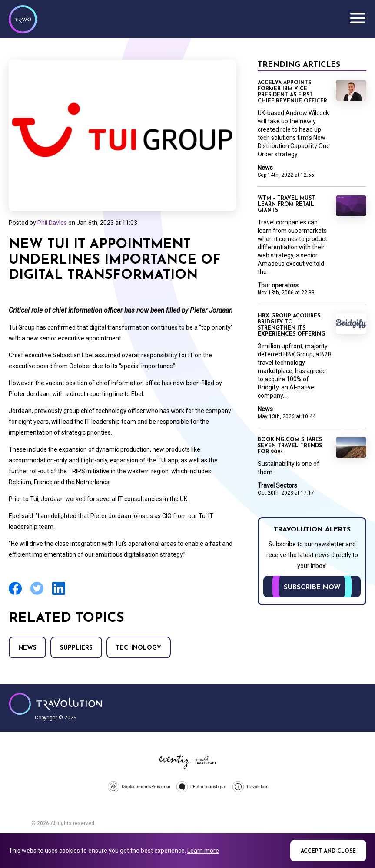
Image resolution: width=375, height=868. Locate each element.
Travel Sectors (277, 485)
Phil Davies (52, 223)
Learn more (203, 851)
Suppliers (76, 648)
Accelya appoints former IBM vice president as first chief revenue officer (292, 92)
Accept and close (328, 851)
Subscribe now (312, 587)
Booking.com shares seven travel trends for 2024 (290, 446)
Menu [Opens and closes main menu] (358, 18)
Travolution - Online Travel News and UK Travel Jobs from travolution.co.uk (55, 704)
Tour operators (278, 285)
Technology (139, 648)
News (27, 648)
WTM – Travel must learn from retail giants (286, 205)
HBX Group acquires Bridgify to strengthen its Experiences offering (292, 325)
